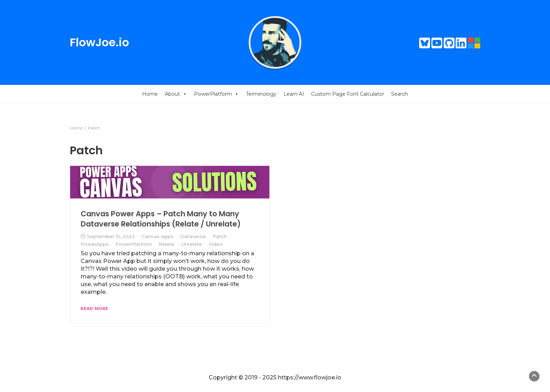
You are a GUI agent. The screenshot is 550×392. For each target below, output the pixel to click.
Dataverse (193, 236)
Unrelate (192, 244)
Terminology (261, 94)
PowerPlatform (216, 94)
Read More (95, 309)
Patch (220, 236)
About (176, 94)
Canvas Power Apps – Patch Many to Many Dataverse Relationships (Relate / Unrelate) (161, 219)
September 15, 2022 (111, 236)
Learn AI (294, 94)
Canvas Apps (158, 236)
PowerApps (95, 244)
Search (400, 94)
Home (150, 94)
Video (216, 244)
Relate (166, 244)
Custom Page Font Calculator (348, 94)
